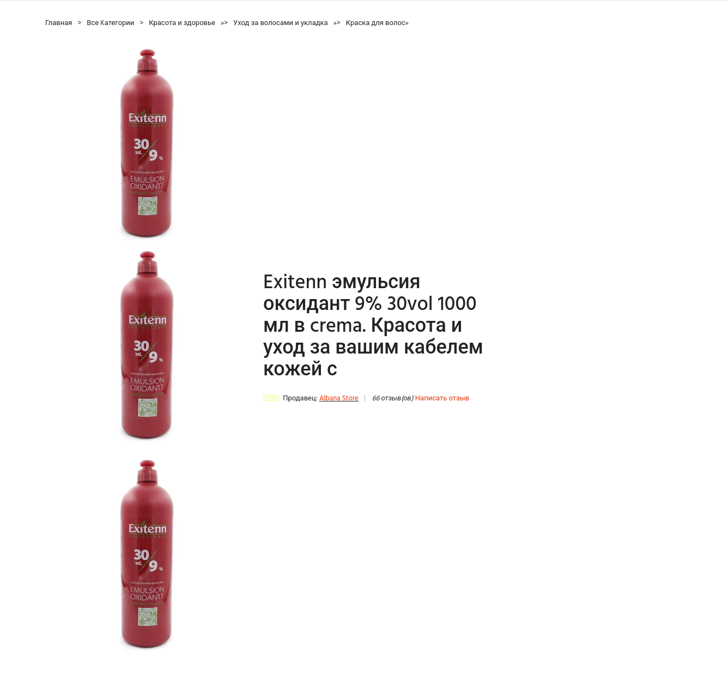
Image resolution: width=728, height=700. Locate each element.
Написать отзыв (442, 398)
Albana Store (339, 398)
